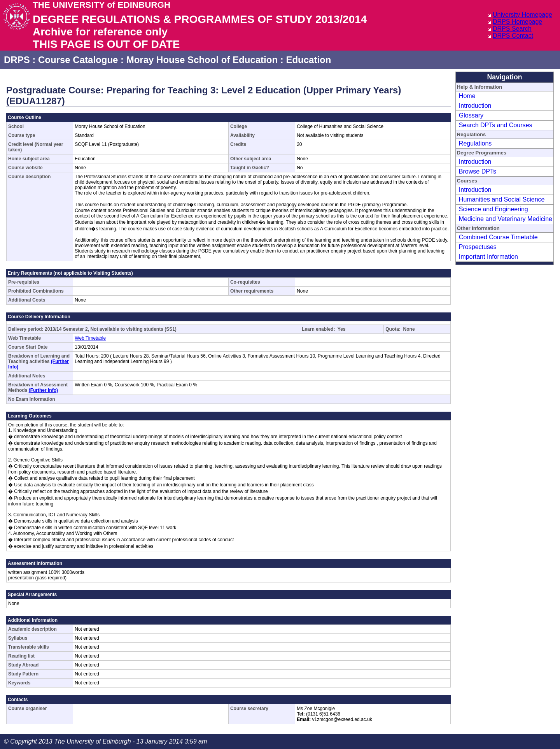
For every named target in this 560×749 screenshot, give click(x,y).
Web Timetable (90, 338)
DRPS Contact (513, 36)
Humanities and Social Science (502, 199)
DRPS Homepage (517, 22)
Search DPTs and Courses (496, 125)
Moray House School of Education (202, 60)
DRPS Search (512, 29)
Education (308, 60)
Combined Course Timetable (498, 237)
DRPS (17, 60)
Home (467, 96)
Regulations (475, 143)
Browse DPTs (478, 171)
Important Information (488, 257)
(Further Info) (43, 390)
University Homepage (522, 15)
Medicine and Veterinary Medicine (506, 219)
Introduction (475, 106)
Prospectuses (478, 247)
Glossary (471, 115)
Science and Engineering (493, 209)
